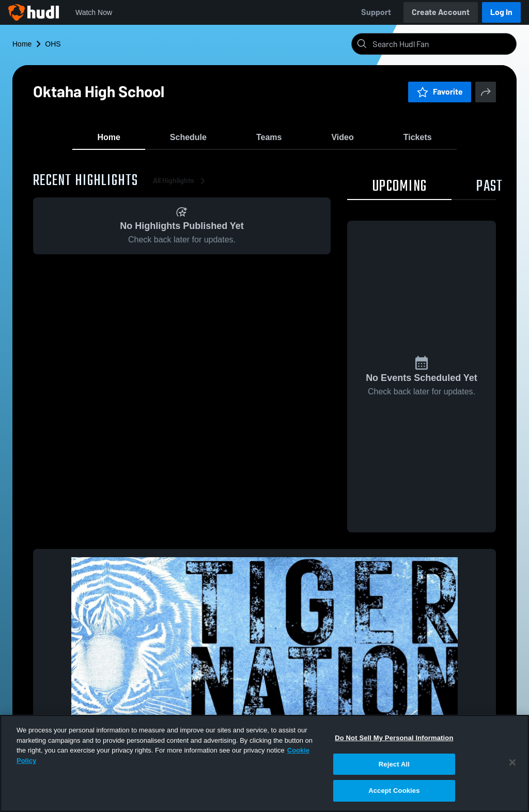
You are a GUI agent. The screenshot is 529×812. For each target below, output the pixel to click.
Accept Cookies (394, 791)
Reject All (394, 764)
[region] (264, 763)
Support (376, 12)
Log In (501, 12)
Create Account (441, 12)
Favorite (440, 92)
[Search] (442, 44)
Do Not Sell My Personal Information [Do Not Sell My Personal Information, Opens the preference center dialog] (394, 738)
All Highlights (181, 186)
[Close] (512, 762)
